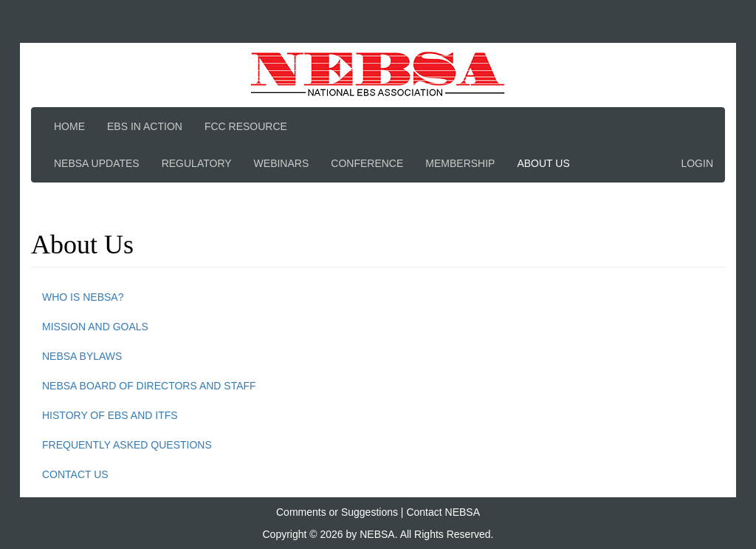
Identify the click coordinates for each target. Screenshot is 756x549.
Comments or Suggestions (337, 512)
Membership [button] (460, 163)
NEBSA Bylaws (82, 356)
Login (697, 163)
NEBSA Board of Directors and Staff (149, 386)
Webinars (282, 163)
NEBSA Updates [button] (97, 163)
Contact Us (75, 474)
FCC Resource (246, 126)
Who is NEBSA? (83, 297)
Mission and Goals (95, 327)
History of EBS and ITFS (110, 415)
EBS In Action (145, 126)
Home (69, 126)
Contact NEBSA (443, 512)
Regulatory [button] (197, 163)
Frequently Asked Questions (127, 445)
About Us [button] (543, 163)
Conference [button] (367, 163)
